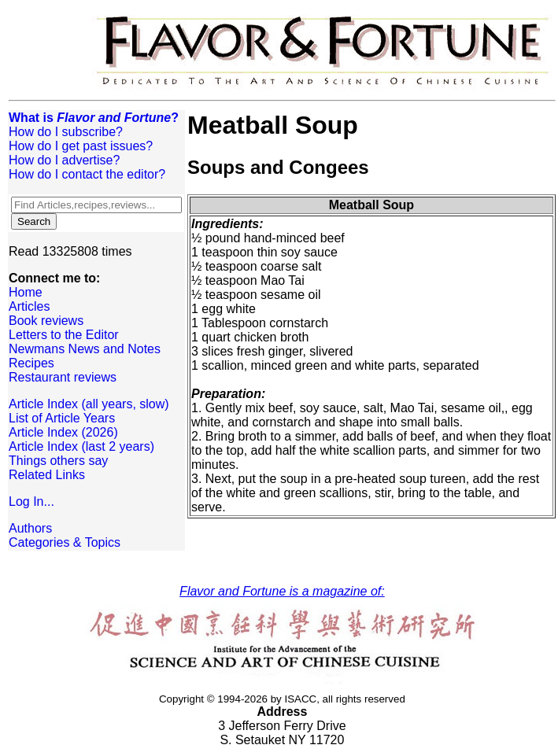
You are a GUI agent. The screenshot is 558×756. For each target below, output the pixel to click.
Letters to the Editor (64, 335)
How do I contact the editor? (87, 174)
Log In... (31, 502)
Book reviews (46, 321)
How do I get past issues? (81, 146)
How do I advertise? (64, 160)
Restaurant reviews (63, 377)
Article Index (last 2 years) (81, 446)
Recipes (31, 363)
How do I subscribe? (66, 132)
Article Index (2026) (63, 432)
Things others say (58, 461)
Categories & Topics (65, 542)
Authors (30, 528)
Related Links (47, 475)
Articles (29, 306)
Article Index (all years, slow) (89, 404)
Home (26, 292)
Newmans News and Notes (85, 349)
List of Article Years (62, 418)
